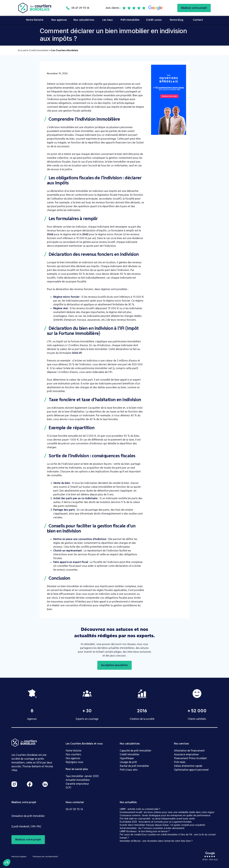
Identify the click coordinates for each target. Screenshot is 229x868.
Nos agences (59, 20)
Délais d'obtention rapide (188, 766)
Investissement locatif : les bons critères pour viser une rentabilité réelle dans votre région (167, 812)
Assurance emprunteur (186, 754)
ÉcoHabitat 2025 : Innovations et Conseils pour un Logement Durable (156, 822)
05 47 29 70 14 (74, 809)
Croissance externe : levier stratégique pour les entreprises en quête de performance (165, 815)
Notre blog (177, 20)
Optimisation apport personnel (191, 770)
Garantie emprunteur (77, 784)
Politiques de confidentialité (45, 856)
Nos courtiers (73, 754)
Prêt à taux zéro (129, 770)
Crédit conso (154, 20)
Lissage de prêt (128, 762)
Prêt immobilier (130, 20)
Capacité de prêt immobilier (136, 751)
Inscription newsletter (114, 665)
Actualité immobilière (78, 780)
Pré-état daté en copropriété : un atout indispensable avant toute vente (157, 819)
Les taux (108, 20)
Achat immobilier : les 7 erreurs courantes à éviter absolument (152, 828)
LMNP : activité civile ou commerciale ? (140, 809)
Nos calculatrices (84, 20)
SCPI (68, 788)
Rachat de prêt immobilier (134, 766)
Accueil (22, 50)
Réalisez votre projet (194, 8)
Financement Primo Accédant (190, 758)
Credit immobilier (39, 50)
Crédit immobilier (130, 754)
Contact (198, 20)
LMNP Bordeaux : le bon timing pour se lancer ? (145, 831)
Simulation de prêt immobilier (28, 816)
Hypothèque (127, 758)
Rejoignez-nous (74, 762)
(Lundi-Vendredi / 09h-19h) (26, 826)
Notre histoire (35, 20)
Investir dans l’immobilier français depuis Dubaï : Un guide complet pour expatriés (162, 825)
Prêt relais (180, 762)
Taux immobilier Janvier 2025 (82, 776)
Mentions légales (19, 856)
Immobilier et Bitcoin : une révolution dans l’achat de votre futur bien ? (156, 841)
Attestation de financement (189, 751)
